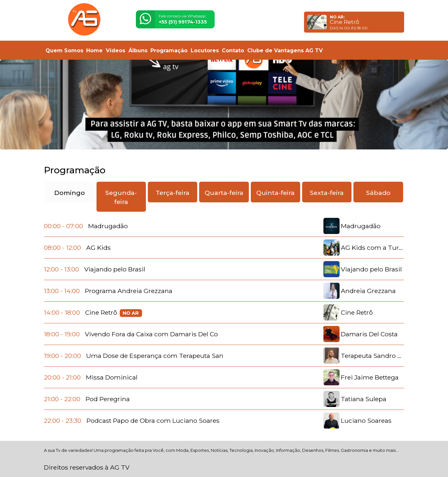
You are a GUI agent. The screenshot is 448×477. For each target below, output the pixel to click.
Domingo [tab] (70, 193)
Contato (233, 51)
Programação (169, 51)
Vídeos (116, 51)
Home (94, 51)
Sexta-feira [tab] (327, 193)
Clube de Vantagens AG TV (285, 51)
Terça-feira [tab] (173, 193)
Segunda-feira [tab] (121, 197)
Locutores (205, 51)
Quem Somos (64, 51)
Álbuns (138, 51)
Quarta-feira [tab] (224, 193)
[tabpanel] (224, 323)
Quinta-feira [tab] (275, 193)
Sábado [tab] (378, 193)
